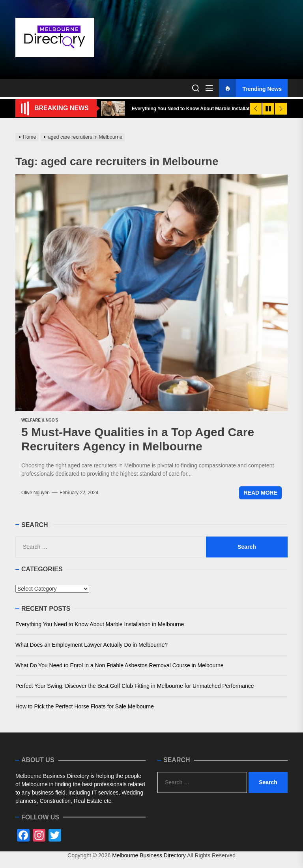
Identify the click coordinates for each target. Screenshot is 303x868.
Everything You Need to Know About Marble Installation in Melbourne (100, 624)
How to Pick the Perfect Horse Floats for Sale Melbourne (85, 706)
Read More (260, 493)
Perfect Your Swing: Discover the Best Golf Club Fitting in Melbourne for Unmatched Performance (135, 686)
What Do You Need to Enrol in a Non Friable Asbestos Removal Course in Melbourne (120, 665)
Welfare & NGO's (40, 420)
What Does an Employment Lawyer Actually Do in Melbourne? (92, 645)
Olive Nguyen (36, 493)
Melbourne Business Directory (149, 855)
